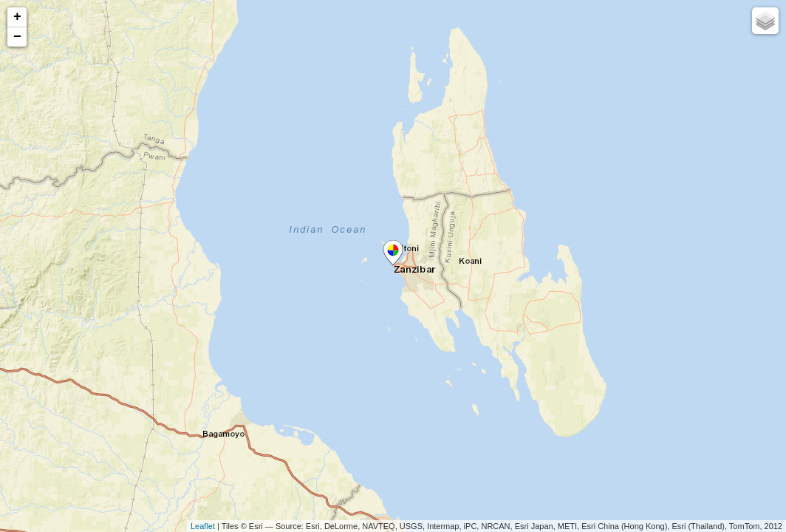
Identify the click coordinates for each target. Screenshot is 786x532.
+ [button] (17, 17)
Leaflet (203, 526)
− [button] (17, 37)
